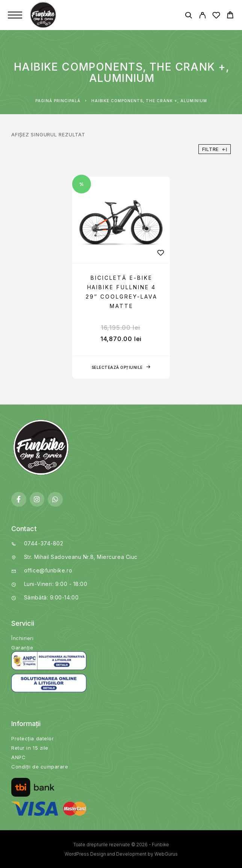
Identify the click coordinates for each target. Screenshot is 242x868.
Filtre (215, 149)
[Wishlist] (216, 16)
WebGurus (166, 854)
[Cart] (230, 16)
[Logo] (44, 15)
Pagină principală (58, 101)
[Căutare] (188, 16)
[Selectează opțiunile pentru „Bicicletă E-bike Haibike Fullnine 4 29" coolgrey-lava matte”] (121, 367)
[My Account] (202, 16)
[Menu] (15, 15)
